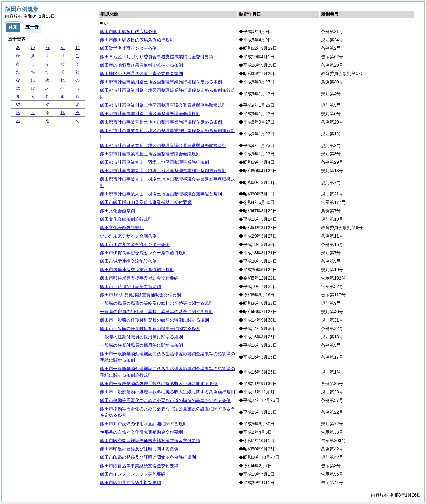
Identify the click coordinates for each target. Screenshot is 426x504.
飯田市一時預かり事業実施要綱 (131, 286)
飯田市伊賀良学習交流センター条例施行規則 (144, 253)
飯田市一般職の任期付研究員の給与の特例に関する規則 (155, 320)
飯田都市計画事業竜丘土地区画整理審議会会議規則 (150, 154)
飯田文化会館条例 (118, 211)
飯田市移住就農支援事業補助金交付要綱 (139, 278)
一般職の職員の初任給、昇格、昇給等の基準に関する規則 (157, 312)
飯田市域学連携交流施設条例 (128, 261)
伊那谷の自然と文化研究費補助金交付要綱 (141, 432)
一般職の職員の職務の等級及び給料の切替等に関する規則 (157, 303)
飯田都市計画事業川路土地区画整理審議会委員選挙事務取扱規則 (163, 105)
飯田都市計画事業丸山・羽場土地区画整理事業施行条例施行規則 (163, 171)
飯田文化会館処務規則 (122, 228)
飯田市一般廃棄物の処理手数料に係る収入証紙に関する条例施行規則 (168, 392)
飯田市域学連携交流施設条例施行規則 (137, 270)
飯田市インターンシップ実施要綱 (133, 474)
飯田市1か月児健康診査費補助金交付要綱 (141, 295)
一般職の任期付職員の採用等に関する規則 (141, 337)
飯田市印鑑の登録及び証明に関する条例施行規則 (148, 457)
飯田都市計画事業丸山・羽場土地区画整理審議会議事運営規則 (161, 194)
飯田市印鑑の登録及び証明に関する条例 (139, 449)
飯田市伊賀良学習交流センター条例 (135, 244)
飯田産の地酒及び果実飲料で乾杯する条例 (141, 65)
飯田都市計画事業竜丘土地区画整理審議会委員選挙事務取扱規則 (163, 145)
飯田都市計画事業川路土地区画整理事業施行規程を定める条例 (161, 82)
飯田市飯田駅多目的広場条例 (128, 31)
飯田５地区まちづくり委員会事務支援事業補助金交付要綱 (157, 57)
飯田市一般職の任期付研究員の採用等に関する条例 (150, 328)
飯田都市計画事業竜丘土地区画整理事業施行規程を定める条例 (161, 122)
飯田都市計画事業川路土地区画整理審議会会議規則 (150, 114)
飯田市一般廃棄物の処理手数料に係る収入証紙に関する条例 (159, 384)
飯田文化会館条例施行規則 (126, 219)
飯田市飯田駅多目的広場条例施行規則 (137, 40)
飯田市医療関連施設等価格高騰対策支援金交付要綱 (150, 440)
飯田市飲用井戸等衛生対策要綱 (131, 483)
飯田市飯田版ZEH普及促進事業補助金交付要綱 (146, 202)
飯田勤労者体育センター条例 (128, 48)
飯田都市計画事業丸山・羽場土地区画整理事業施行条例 (155, 162)
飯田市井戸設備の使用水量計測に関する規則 (144, 424)
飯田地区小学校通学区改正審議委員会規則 (141, 73)
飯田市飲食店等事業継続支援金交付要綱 (139, 466)
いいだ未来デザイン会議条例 (128, 236)
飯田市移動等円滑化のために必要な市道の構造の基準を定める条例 (165, 400)
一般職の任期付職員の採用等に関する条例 (141, 345)
